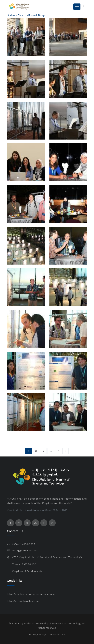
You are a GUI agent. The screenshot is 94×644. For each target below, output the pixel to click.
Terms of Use (57, 634)
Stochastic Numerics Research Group (26, 15)
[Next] (66, 451)
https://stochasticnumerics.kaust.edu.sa (31, 594)
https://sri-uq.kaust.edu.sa (23, 601)
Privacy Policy (37, 634)
